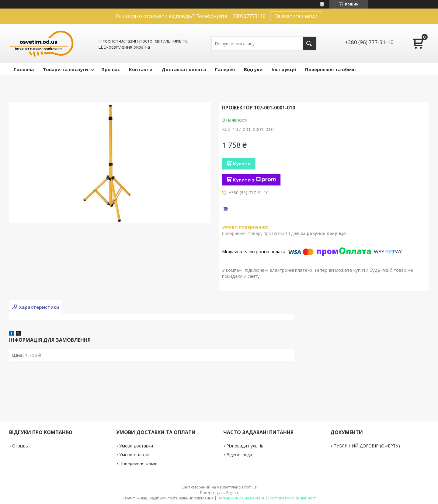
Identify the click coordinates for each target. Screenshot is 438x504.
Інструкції (284, 69)
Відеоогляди (239, 455)
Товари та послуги (65, 69)
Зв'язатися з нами (296, 16)
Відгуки (253, 69)
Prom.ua (249, 487)
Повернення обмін (138, 463)
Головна (24, 69)
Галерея (225, 69)
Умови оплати (134, 455)
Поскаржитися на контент (241, 498)
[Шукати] (309, 44)
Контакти (141, 69)
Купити (242, 164)
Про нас (111, 69)
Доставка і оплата (184, 69)
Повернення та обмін (330, 69)
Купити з (254, 180)
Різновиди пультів (245, 446)
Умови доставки (136, 446)
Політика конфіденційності (292, 498)
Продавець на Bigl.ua (219, 493)
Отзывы (20, 446)
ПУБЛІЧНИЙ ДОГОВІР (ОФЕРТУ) (367, 446)
